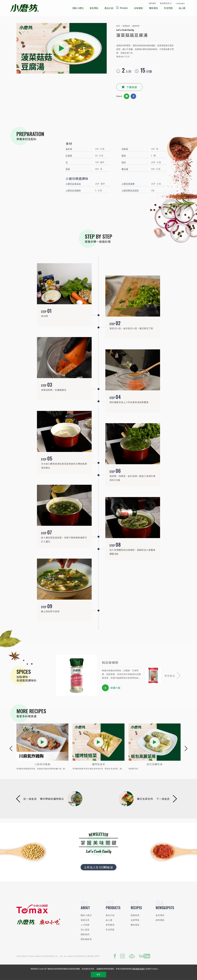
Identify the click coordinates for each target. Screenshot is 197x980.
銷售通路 (160, 922)
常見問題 (110, 932)
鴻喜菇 (125, 151)
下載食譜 (132, 89)
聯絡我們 (85, 937)
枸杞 (124, 164)
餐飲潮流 (135, 927)
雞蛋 (124, 158)
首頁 (118, 28)
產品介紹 (110, 917)
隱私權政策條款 (139, 969)
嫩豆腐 (125, 171)
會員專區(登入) (166, 3)
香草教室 (110, 927)
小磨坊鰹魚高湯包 (130, 193)
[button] (173, 678)
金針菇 (69, 151)
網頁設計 (91, 958)
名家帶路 (135, 922)
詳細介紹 (111, 690)
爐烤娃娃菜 (155, 766)
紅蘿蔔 (69, 158)
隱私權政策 (86, 941)
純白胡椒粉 (110, 665)
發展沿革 (85, 922)
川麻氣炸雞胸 (99, 766)
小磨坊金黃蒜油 (73, 186)
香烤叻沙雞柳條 (42, 766)
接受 (98, 974)
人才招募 (85, 927)
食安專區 (160, 917)
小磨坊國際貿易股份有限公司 (24, 8)
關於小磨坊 (86, 917)
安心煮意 (85, 932)
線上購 (109, 922)
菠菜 (68, 171)
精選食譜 (126, 28)
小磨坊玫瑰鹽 (128, 186)
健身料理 (136, 28)
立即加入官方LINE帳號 (99, 869)
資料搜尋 (152, 3)
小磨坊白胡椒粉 (73, 193)
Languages (180, 3)
